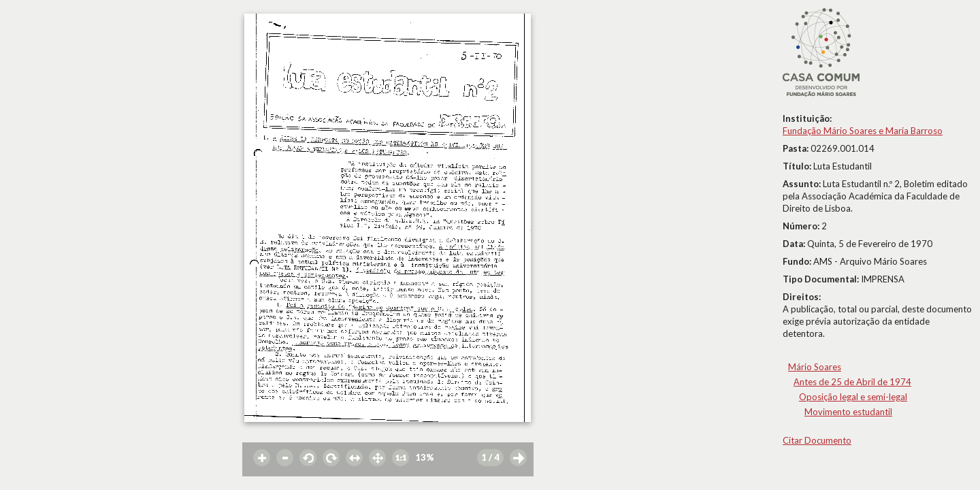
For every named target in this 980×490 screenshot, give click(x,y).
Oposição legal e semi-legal (853, 397)
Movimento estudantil (848, 412)
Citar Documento (817, 440)
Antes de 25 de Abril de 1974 (852, 382)
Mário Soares (815, 367)
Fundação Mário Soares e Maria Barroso (863, 131)
